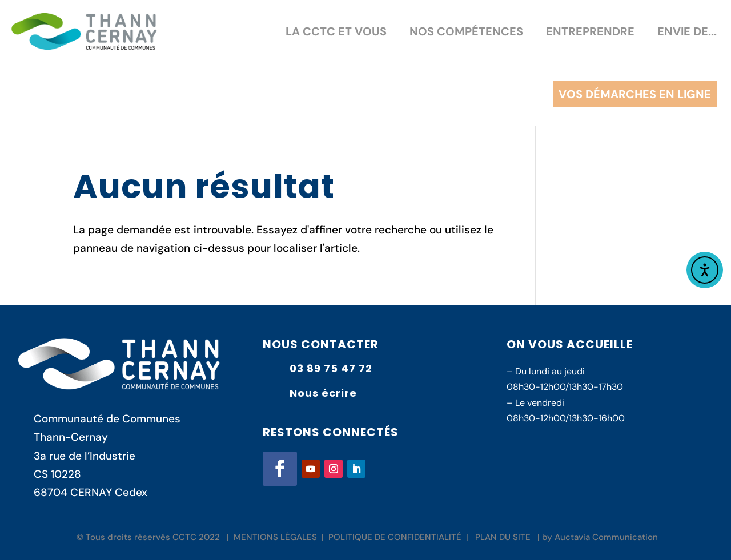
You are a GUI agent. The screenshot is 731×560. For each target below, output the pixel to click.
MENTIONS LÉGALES (275, 537)
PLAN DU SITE (503, 537)
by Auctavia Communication (600, 537)
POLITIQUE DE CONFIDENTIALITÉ (395, 537)
